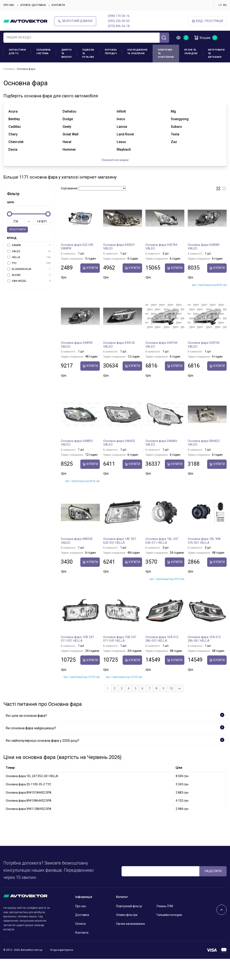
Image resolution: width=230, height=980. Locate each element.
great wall (71, 134)
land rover (125, 134)
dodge (68, 119)
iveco (121, 119)
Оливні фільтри (127, 915)
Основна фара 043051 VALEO (119, 247)
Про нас (9, 5)
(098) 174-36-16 (119, 16)
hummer (69, 149)
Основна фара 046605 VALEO (119, 443)
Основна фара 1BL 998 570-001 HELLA (204, 541)
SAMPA (29, 245)
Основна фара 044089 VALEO (204, 247)
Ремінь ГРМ (165, 906)
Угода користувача (61, 950)
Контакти (58, 5)
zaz (174, 142)
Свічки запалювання (130, 924)
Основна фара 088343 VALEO (77, 541)
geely (67, 127)
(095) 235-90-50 (119, 21)
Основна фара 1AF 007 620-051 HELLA (120, 541)
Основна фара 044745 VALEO (204, 345)
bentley (14, 119)
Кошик (202, 38)
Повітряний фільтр (129, 906)
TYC (29, 263)
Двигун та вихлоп (66, 53)
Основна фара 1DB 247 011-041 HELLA (120, 639)
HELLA (29, 257)
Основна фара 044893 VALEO (77, 443)
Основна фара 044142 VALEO (119, 345)
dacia (13, 149)
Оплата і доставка (33, 5)
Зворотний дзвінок (75, 21)
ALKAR (29, 275)
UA (220, 5)
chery (13, 134)
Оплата (80, 924)
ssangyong (180, 119)
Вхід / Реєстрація (207, 21)
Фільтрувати (17, 229)
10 (171, 688)
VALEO (29, 251)
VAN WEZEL (29, 281)
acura (13, 111)
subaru (176, 127)
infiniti (121, 111)
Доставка (82, 915)
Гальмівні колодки (169, 915)
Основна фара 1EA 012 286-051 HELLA (162, 639)
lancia (122, 127)
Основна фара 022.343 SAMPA (77, 247)
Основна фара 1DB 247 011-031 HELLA (77, 639)
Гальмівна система (44, 52)
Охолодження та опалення (137, 52)
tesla (175, 134)
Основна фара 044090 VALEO (77, 345)
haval (67, 142)
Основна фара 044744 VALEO (161, 345)
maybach (124, 149)
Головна (9, 69)
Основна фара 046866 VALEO (161, 443)
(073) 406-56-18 (119, 26)
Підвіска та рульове (88, 53)
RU (225, 5)
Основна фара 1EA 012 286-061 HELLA (204, 639)
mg (173, 111)
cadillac (15, 127)
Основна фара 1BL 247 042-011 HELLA (162, 541)
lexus (121, 142)
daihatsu (69, 111)
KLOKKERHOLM (29, 269)
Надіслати (213, 871)
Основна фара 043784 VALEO (161, 247)
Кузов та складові (191, 52)
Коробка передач (111, 52)
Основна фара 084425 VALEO (204, 443)
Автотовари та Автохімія (216, 53)
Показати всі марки (115, 160)
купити (90, 268)
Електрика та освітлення (166, 53)
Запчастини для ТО (17, 52)
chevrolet (16, 142)
